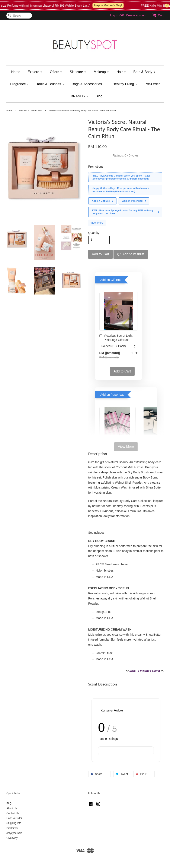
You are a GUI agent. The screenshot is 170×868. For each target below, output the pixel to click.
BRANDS (80, 96)
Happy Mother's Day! (112, 5)
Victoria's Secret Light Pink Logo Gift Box (116, 338)
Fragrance (20, 84)
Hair (121, 72)
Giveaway (12, 838)
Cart (161, 15)
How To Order (14, 818)
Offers (56, 72)
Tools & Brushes (50, 84)
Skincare (78, 72)
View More (97, 223)
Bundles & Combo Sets (31, 111)
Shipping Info (14, 823)
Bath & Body (144, 72)
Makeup (101, 72)
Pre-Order (152, 84)
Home (16, 72)
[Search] (19, 16)
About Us (12, 808)
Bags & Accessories (88, 84)
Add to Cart (122, 371)
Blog (99, 96)
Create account (136, 15)
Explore (35, 72)
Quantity (94, 233)
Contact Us (13, 813)
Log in (114, 15)
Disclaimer (12, 828)
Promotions (96, 167)
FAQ (9, 803)
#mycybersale (14, 833)
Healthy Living (125, 84)
